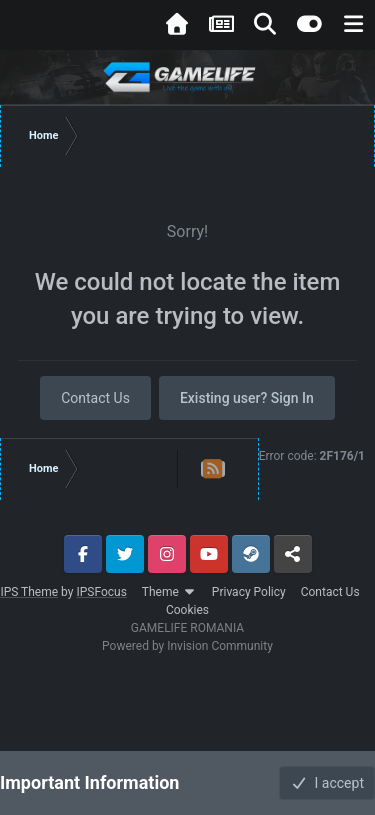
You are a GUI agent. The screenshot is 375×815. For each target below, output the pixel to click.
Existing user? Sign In (247, 398)
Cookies (187, 610)
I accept (327, 783)
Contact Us (95, 398)
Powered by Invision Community (187, 646)
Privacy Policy (249, 592)
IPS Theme (29, 592)
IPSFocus (101, 592)
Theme (169, 592)
